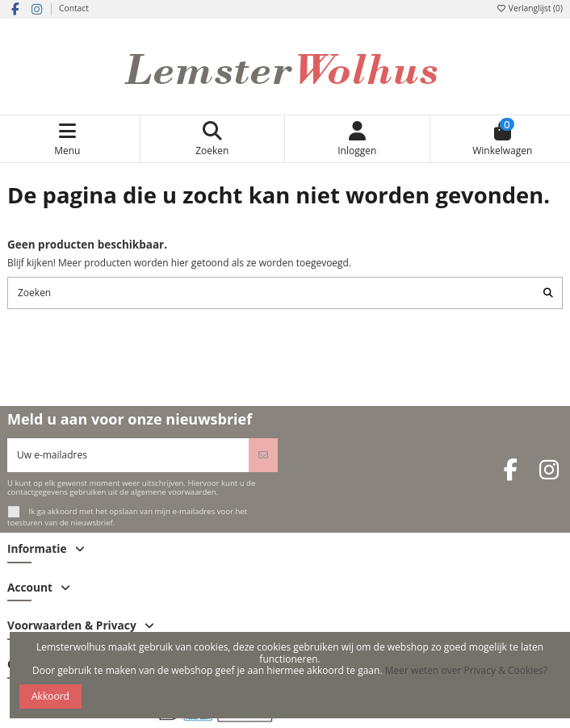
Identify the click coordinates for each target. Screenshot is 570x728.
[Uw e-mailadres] (128, 455)
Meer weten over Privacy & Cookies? (466, 670)
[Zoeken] (548, 293)
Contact (74, 8)
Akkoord (50, 696)
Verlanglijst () (529, 8)
